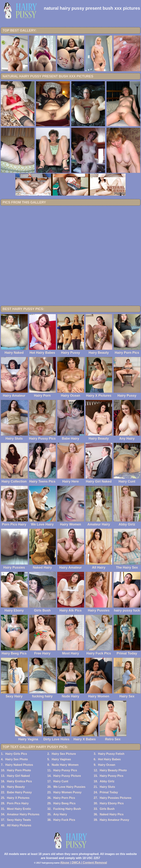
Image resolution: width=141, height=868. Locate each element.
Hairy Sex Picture (64, 754)
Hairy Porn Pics (64, 798)
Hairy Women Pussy (67, 792)
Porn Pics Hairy (18, 803)
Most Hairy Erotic (19, 809)
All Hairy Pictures (19, 825)
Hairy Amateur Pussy (114, 820)
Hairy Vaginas (61, 759)
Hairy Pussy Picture (67, 776)
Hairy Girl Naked (18, 776)
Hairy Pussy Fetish (111, 754)
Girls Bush (107, 809)
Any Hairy (60, 814)
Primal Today (109, 792)
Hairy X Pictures (18, 798)
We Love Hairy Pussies (69, 787)
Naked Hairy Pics (112, 814)
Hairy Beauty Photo (113, 770)
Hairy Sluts (107, 787)
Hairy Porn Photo (19, 770)
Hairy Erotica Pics (19, 781)
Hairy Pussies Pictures (116, 798)
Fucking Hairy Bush (67, 809)
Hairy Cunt (61, 781)
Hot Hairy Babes (109, 759)
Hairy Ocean (107, 765)
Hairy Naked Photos (19, 765)
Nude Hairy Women (65, 765)
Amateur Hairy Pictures (23, 814)
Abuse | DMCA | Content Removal (84, 863)
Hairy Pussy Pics (65, 770)
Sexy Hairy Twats (19, 820)
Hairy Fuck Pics (64, 820)
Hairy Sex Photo (17, 759)
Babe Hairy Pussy (19, 792)
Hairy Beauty (16, 787)
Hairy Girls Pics (16, 754)
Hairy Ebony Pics (112, 803)
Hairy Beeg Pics (64, 803)
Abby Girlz (107, 781)
